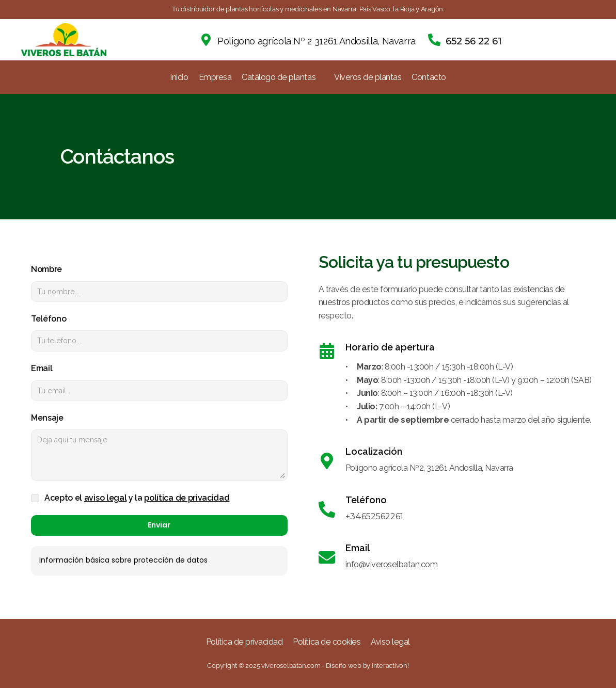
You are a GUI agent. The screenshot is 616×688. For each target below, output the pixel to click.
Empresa (215, 77)
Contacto (429, 77)
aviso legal (105, 498)
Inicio (179, 77)
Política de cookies (327, 642)
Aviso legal (390, 642)
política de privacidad (187, 498)
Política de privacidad (244, 642)
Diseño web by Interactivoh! (367, 666)
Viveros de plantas (368, 77)
